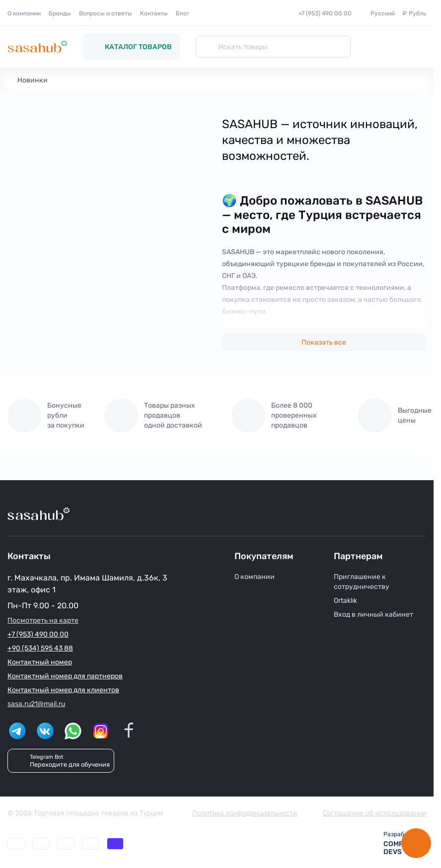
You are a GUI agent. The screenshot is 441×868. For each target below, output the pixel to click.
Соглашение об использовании (374, 813)
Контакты (154, 13)
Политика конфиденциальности (245, 813)
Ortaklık (345, 601)
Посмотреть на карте (43, 620)
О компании (24, 13)
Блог (183, 13)
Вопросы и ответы (106, 13)
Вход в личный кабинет (373, 615)
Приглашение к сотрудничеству (362, 582)
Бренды (60, 13)
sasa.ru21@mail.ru (36, 704)
